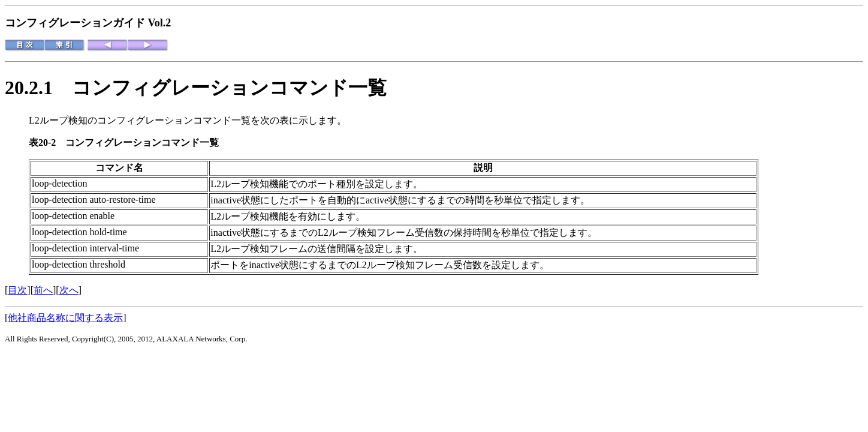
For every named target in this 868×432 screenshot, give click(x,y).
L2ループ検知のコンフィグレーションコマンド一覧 (140, 120)
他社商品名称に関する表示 (65, 318)
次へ (69, 290)
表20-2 (47, 142)
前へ (43, 290)
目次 (17, 290)
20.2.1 (38, 88)
